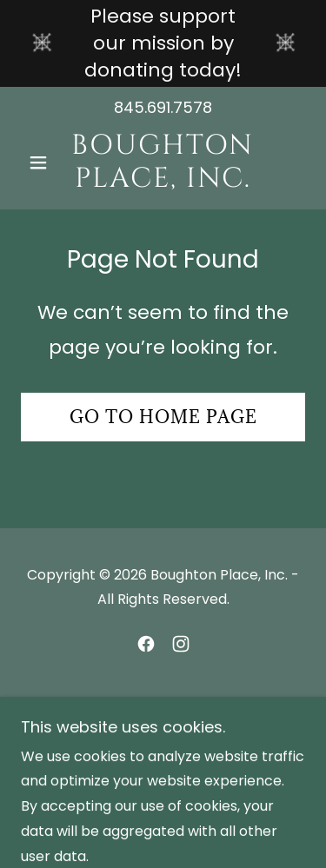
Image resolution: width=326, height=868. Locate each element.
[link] (163, 163)
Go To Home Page (163, 417)
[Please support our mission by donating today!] (163, 43)
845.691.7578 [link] (163, 107)
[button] (42, 162)
